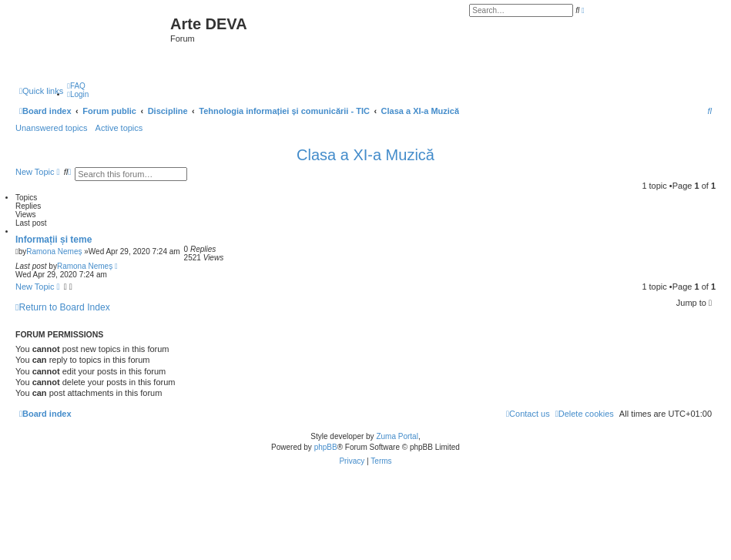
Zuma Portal (397, 436)
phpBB (326, 447)
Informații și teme (54, 240)
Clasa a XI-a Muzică (365, 155)
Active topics (119, 128)
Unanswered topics (52, 128)
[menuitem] (76, 86)
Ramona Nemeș (54, 251)
